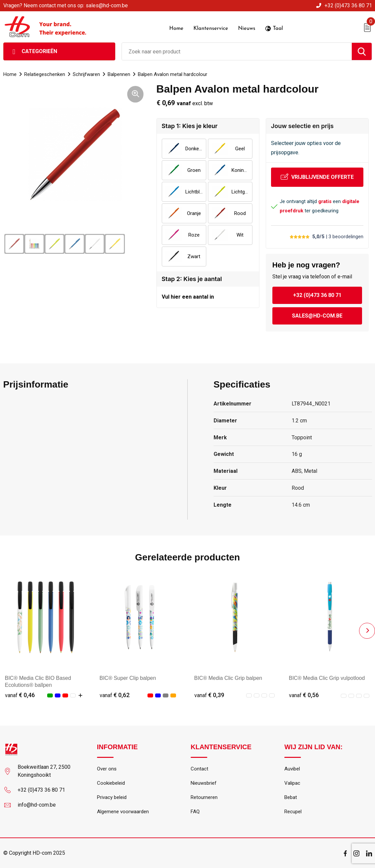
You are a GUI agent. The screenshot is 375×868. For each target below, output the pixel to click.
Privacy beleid (112, 798)
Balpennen (119, 74)
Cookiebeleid (111, 783)
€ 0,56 (304, 695)
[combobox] (237, 51)
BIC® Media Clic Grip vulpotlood (327, 678)
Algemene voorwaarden (123, 812)
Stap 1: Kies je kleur (190, 126)
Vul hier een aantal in (188, 297)
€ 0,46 (20, 695)
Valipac (292, 783)
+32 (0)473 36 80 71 (348, 5)
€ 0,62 (115, 695)
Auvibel (292, 769)
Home (10, 74)
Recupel (293, 812)
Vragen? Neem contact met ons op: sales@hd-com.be (66, 5)
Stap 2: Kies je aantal (192, 279)
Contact (199, 769)
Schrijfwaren (86, 74)
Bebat (291, 798)
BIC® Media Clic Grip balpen (228, 678)
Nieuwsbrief (204, 783)
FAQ (195, 812)
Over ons (107, 769)
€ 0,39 (209, 695)
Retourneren (204, 798)
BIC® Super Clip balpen (128, 678)
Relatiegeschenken (45, 74)
